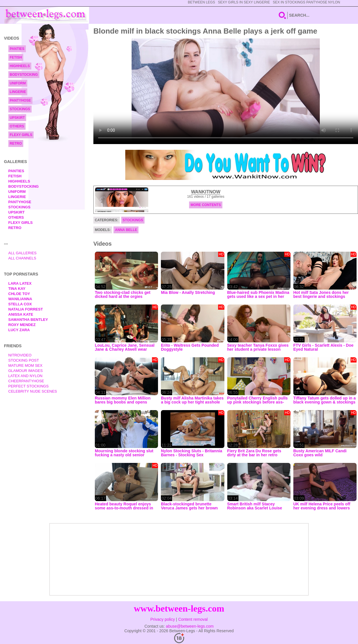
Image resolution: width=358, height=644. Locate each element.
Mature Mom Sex (25, 365)
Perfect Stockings (28, 386)
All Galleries (23, 253)
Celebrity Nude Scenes (33, 391)
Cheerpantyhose (26, 381)
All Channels (22, 258)
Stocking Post (24, 360)
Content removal (193, 619)
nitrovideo (20, 355)
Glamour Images (26, 371)
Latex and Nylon (25, 376)
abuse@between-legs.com (190, 626)
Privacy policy (163, 619)
